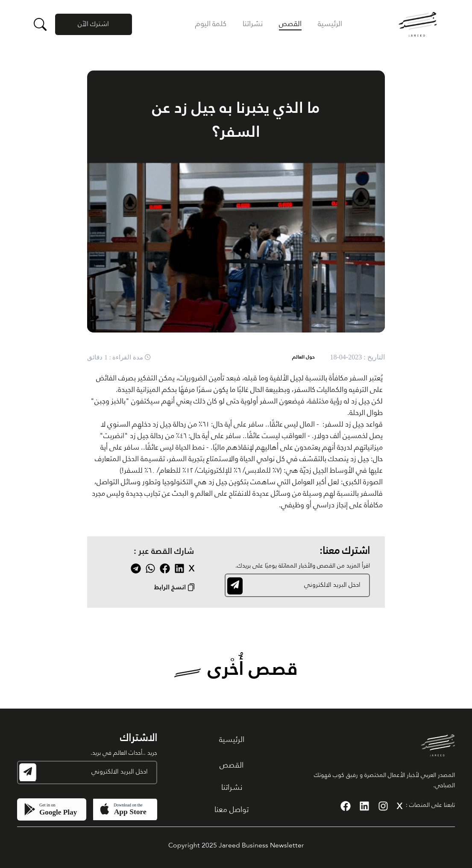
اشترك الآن (93, 24)
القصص (290, 24)
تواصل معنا (232, 810)
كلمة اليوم (211, 24)
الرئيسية (330, 24)
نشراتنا (253, 24)
